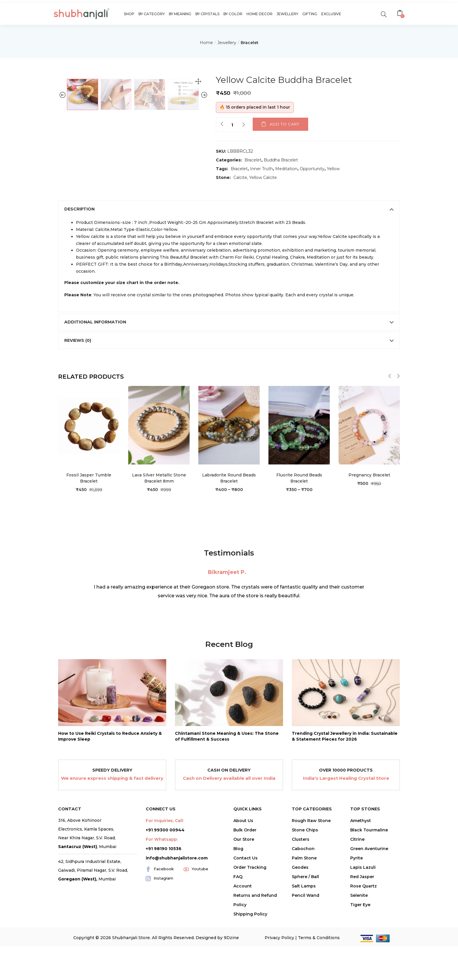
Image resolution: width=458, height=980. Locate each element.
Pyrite (356, 927)
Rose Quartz (364, 955)
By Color (233, 14)
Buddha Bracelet (281, 160)
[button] (401, 14)
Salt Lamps (304, 955)
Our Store (244, 908)
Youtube (196, 938)
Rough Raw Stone (311, 889)
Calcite (240, 177)
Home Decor (260, 14)
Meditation (286, 169)
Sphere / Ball (305, 945)
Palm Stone (304, 927)
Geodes (300, 936)
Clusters (301, 908)
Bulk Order (245, 899)
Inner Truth (261, 169)
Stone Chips (305, 899)
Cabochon (303, 917)
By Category (152, 14)
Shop (129, 14)
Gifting (310, 14)
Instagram (159, 947)
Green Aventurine (369, 917)
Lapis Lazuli (363, 936)
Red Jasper (362, 945)
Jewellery (287, 14)
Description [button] (229, 278)
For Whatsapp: (162, 908)
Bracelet (250, 43)
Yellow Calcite (263, 177)
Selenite (359, 964)
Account (243, 955)
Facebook (160, 938)
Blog (238, 917)
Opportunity (312, 169)
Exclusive (331, 14)
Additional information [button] (229, 391)
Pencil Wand (306, 964)
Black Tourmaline (369, 899)
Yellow (333, 169)
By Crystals (207, 14)
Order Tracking (250, 936)
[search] (384, 14)
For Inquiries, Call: (165, 889)
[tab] (229, 278)
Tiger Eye (360, 973)
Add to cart (284, 124)
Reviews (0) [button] (229, 409)
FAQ (238, 945)
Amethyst (361, 889)
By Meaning (180, 14)
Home (206, 43)
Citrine (357, 908)
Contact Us (246, 927)
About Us (243, 889)
